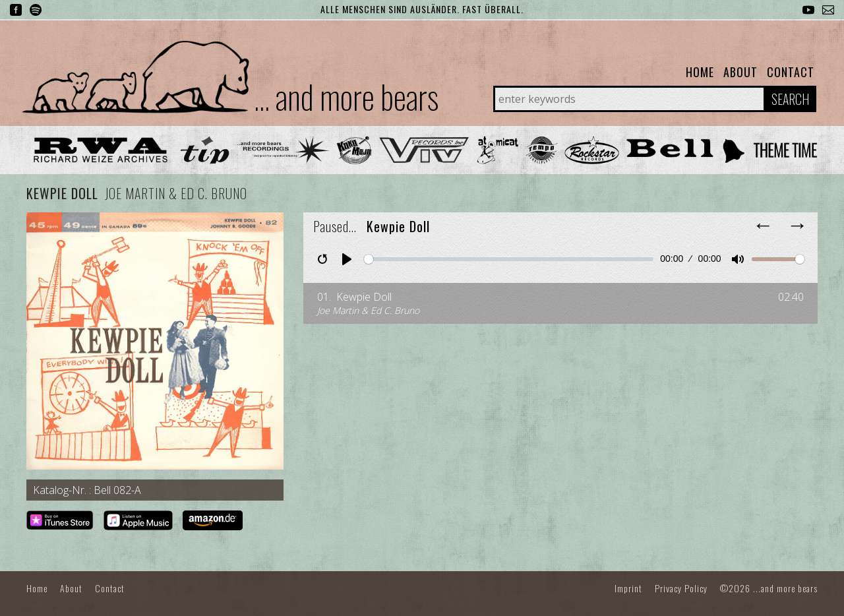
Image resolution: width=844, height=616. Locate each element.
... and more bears (346, 96)
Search (790, 99)
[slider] (509, 259)
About (740, 72)
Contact (791, 72)
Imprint (628, 588)
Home (700, 72)
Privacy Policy (681, 588)
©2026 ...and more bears (769, 588)
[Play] (347, 259)
